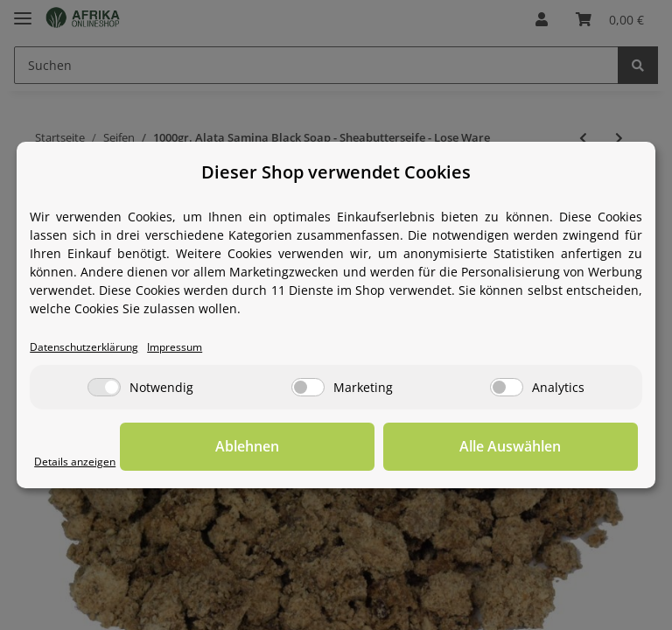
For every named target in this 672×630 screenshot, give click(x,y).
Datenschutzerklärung (87, 347)
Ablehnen (366, 446)
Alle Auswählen (550, 446)
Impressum (184, 347)
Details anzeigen (76, 462)
